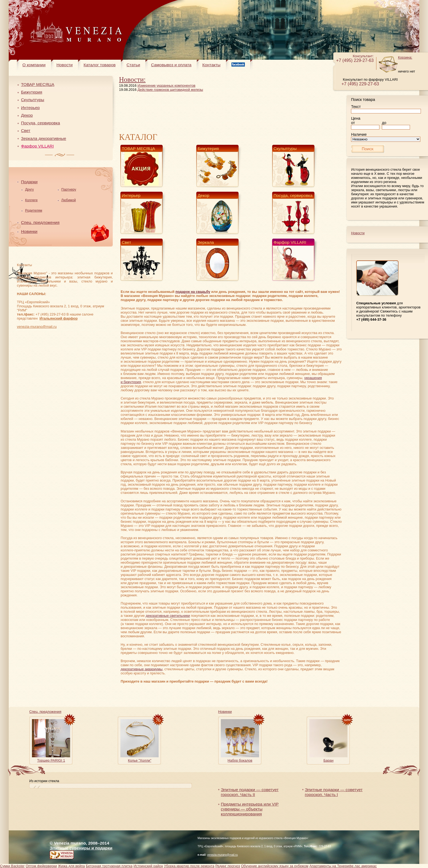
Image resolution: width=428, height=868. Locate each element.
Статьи (133, 65)
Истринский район (148, 866)
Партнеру (69, 190)
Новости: (132, 79)
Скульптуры (33, 100)
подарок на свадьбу (193, 292)
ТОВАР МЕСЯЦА (38, 84)
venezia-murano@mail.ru (37, 327)
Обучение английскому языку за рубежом (275, 866)
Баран (329, 760)
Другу (29, 190)
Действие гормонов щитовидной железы (170, 90)
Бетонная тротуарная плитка (109, 866)
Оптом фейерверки (41, 866)
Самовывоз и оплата (171, 65)
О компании (34, 65)
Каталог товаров (99, 65)
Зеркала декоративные (44, 138)
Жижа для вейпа (71, 866)
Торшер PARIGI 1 (51, 760)
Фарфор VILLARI (37, 146)
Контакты (211, 65)
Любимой (69, 200)
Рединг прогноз (228, 866)
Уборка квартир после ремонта (189, 866)
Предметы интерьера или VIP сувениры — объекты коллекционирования (250, 809)
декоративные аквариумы (142, 669)
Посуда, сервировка (41, 123)
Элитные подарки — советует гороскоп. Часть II (250, 792)
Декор (27, 115)
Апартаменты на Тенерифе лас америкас (343, 866)
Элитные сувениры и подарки (81, 848)
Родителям (34, 211)
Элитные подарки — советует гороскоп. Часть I (334, 792)
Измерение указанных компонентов (167, 85)
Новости (65, 65)
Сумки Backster (12, 866)
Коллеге (31, 200)
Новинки (29, 231)
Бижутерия (32, 92)
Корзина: (405, 57)
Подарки (29, 182)
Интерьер (30, 108)
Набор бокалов (240, 760)
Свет (26, 130)
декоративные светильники (168, 616)
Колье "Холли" (140, 760)
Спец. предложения (40, 222)
